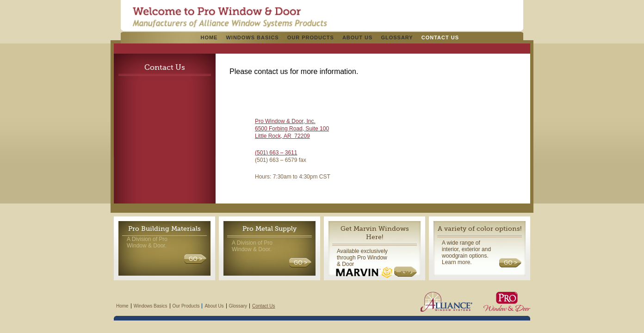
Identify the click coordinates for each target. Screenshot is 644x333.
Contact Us (440, 37)
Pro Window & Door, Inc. (285, 121)
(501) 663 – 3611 (276, 153)
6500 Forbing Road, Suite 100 (292, 129)
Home (209, 37)
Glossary (397, 37)
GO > (195, 259)
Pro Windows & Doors (230, 17)
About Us (357, 37)
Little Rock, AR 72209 (282, 136)
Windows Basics (252, 37)
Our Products (311, 37)
